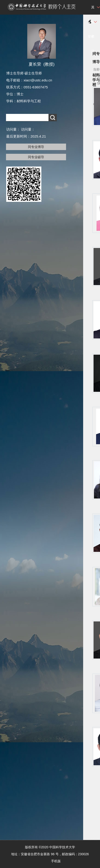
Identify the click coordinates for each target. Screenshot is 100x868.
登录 (91, 36)
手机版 (56, 861)
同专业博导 (36, 147)
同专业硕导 (36, 157)
